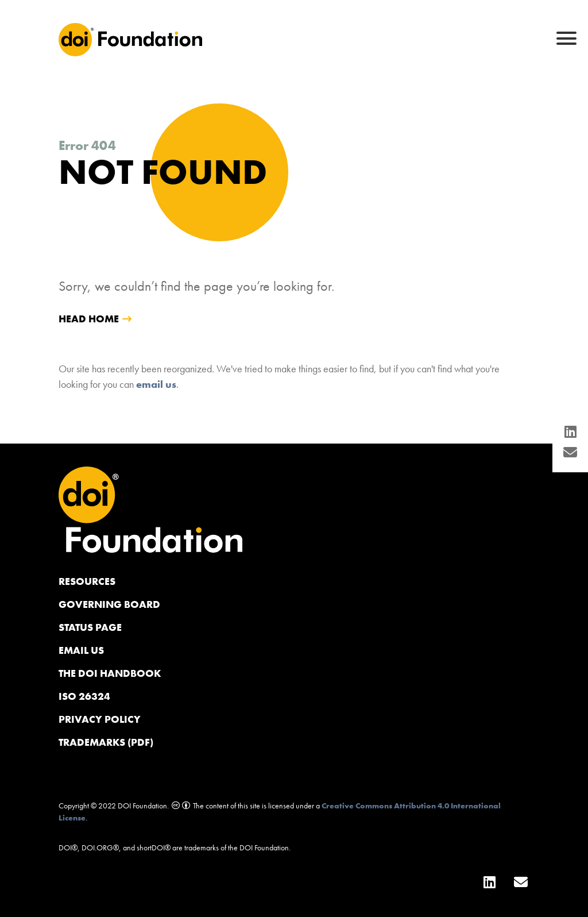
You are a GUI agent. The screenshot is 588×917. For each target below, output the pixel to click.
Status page (90, 627)
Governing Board (109, 604)
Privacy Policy (100, 719)
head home (89, 319)
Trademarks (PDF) (106, 742)
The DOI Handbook (110, 673)
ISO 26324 (84, 696)
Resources (87, 581)
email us (156, 384)
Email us (81, 650)
